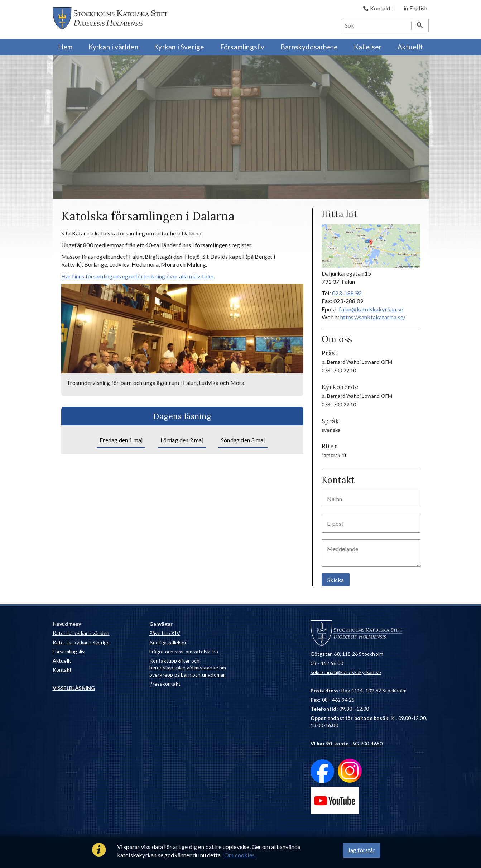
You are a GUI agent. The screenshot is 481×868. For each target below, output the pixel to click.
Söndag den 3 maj (243, 440)
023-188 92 (347, 293)
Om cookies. (240, 855)
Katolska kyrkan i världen (81, 633)
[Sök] (376, 25)
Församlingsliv (69, 651)
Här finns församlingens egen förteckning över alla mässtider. (138, 276)
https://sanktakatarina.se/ (373, 317)
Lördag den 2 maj (182, 440)
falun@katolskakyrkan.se (371, 309)
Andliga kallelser (168, 642)
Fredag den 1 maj (121, 440)
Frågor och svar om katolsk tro (184, 651)
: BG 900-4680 (347, 743)
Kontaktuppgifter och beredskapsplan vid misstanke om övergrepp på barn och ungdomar (188, 668)
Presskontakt (165, 684)
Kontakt (62, 670)
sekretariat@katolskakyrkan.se (346, 672)
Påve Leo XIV (165, 633)
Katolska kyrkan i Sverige (81, 642)
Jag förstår (362, 850)
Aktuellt (62, 661)
